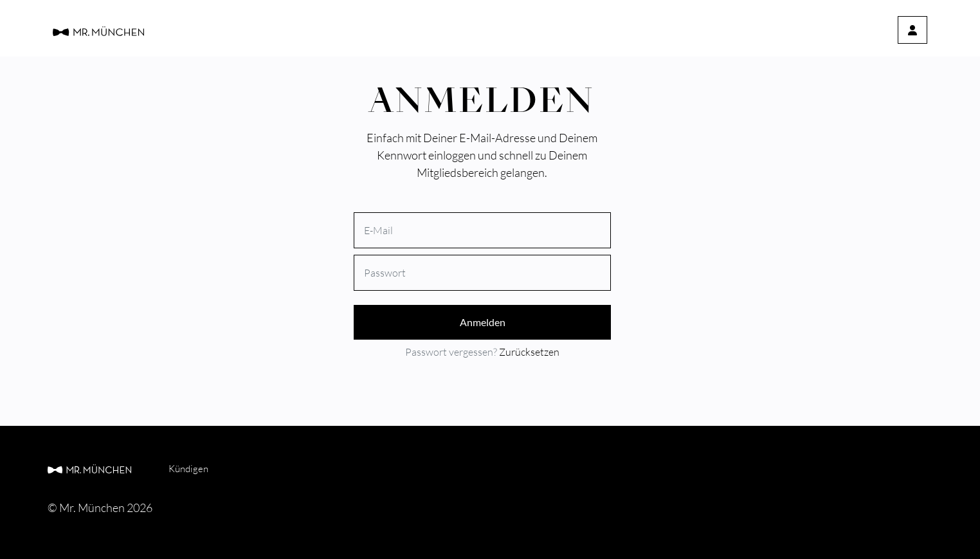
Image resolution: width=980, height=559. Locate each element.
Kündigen (188, 469)
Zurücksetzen (529, 352)
